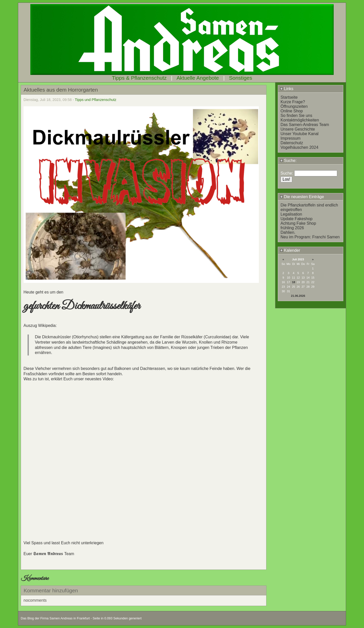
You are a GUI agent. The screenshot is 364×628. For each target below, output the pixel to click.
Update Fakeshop (297, 219)
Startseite (289, 97)
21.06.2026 (298, 296)
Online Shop (292, 111)
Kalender (290, 250)
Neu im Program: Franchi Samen (310, 237)
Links (287, 89)
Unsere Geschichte (298, 129)
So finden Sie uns (296, 116)
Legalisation (291, 214)
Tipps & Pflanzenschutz (139, 78)
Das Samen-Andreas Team (305, 125)
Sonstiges (241, 78)
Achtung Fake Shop (298, 223)
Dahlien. (288, 232)
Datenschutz (292, 143)
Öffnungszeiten (294, 106)
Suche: (288, 161)
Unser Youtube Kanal (300, 134)
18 (293, 282)
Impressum (291, 138)
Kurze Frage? (293, 102)
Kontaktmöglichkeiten (300, 120)
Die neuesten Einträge (302, 197)
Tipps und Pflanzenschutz (96, 100)
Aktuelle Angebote (198, 78)
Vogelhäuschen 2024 (299, 147)
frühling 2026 (292, 228)
